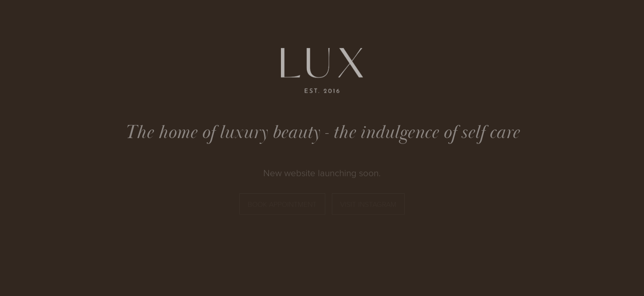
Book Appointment (282, 204)
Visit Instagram (368, 204)
